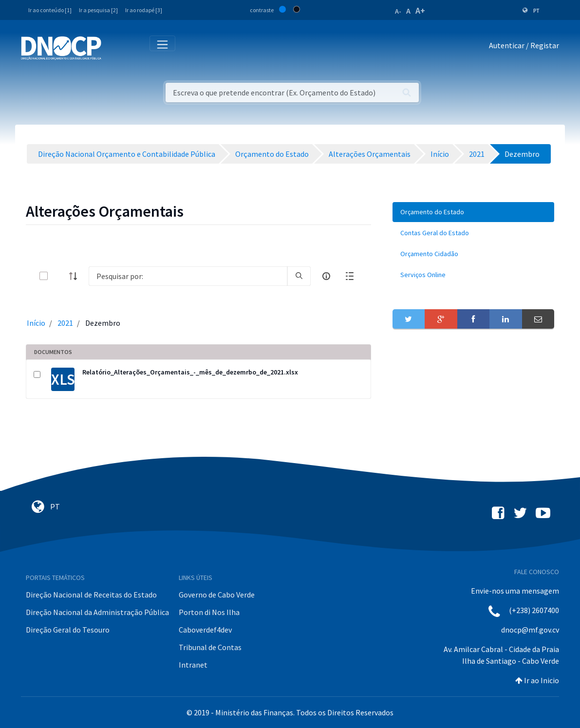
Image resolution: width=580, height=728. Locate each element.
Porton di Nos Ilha (209, 612)
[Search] (188, 276)
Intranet (193, 665)
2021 (65, 323)
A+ (420, 10)
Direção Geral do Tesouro (68, 630)
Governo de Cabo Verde (217, 595)
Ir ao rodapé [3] (144, 10)
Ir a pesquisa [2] (98, 10)
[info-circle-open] (326, 276)
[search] (299, 276)
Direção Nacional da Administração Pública (97, 612)
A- (398, 11)
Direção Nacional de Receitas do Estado (91, 595)
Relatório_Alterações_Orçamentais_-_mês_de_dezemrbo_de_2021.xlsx (190, 372)
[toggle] (59, 276)
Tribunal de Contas (210, 647)
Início (36, 323)
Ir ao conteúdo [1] (50, 10)
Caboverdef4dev (205, 630)
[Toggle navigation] (114, 47)
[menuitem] (473, 212)
